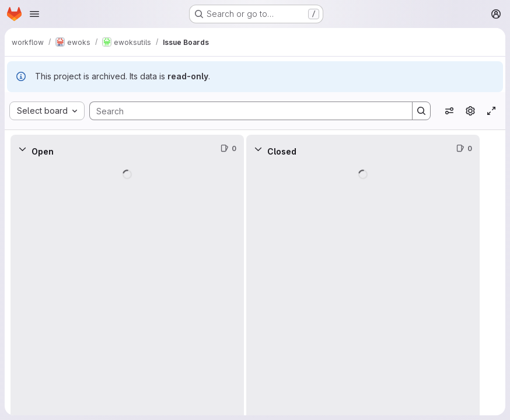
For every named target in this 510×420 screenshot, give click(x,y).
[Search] (245, 111)
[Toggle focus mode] (491, 111)
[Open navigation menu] (34, 14)
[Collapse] (22, 149)
